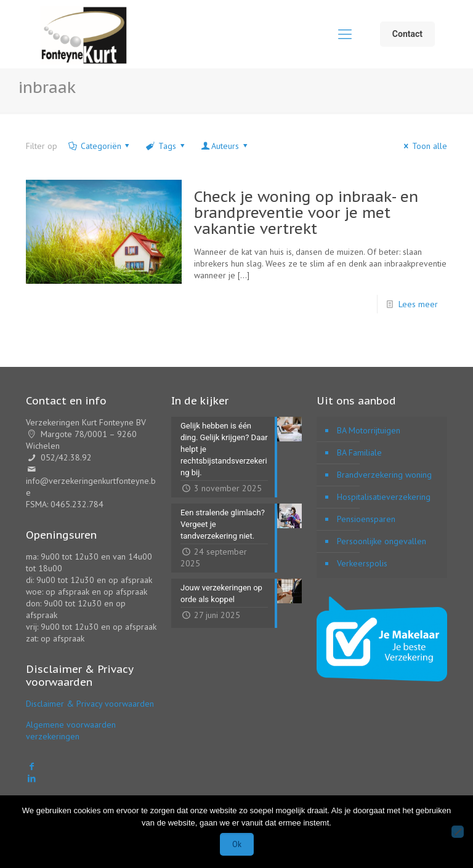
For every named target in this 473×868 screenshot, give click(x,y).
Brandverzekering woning (384, 475)
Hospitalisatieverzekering (384, 497)
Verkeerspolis (362, 563)
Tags (166, 146)
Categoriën (100, 146)
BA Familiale (359, 452)
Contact (407, 34)
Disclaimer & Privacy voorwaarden (90, 704)
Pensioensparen (366, 519)
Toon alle (423, 146)
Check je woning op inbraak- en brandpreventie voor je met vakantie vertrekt (306, 213)
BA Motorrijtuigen (369, 430)
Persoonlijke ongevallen (382, 541)
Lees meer (418, 304)
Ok (237, 844)
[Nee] (458, 832)
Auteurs (225, 146)
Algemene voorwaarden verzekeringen (71, 730)
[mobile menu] (345, 34)
